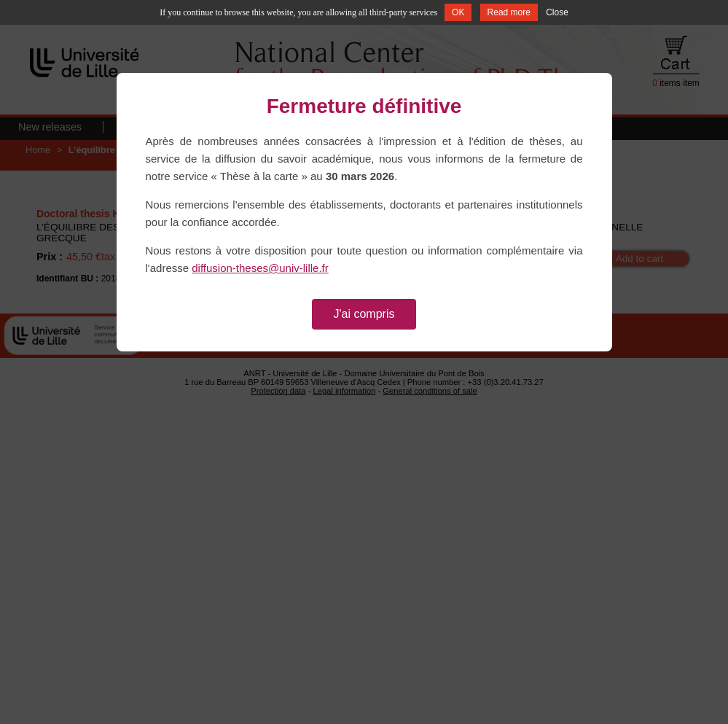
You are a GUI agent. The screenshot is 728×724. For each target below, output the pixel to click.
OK (458, 12)
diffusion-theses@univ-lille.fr (260, 268)
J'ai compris (364, 314)
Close (557, 12)
